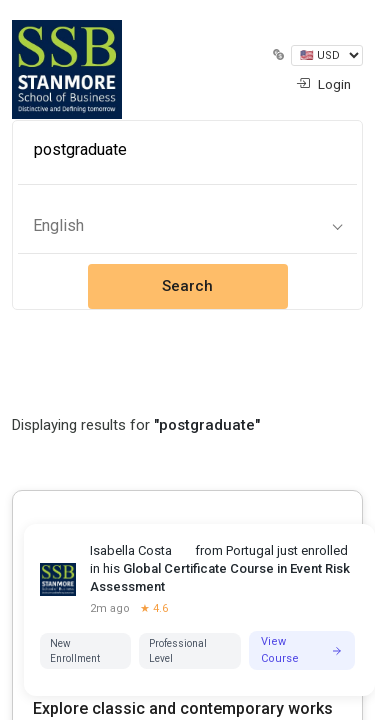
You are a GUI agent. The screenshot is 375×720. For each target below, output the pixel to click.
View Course (302, 650)
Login (323, 84)
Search (187, 286)
